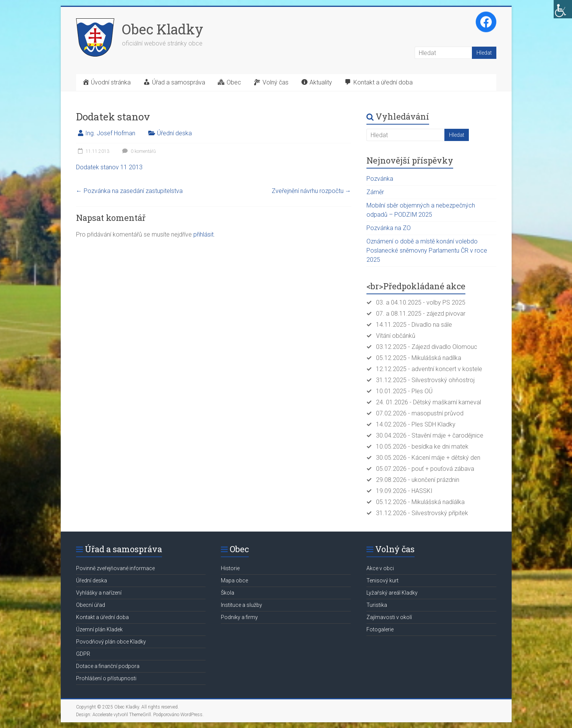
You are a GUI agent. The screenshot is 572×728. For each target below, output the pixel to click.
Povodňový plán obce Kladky (111, 642)
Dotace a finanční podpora (108, 666)
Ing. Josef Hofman (110, 133)
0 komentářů (138, 151)
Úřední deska (174, 133)
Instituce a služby (241, 605)
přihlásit (203, 234)
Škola (228, 593)
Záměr (375, 192)
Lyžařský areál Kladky (392, 593)
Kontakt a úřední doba (102, 617)
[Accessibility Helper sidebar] (563, 9)
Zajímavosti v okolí (389, 617)
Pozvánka (380, 179)
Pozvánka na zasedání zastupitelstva (129, 191)
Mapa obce (234, 580)
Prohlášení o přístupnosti (106, 678)
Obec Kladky (163, 29)
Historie (230, 568)
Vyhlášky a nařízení (99, 593)
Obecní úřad (91, 605)
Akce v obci (380, 568)
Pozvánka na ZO (389, 228)
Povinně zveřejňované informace (115, 568)
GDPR (83, 654)
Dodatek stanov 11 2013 (109, 167)
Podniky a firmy (239, 617)
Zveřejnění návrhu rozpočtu (311, 191)
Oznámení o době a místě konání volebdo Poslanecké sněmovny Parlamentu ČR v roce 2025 (427, 251)
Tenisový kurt (382, 580)
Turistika (377, 605)
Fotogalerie (380, 629)
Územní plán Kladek (99, 629)
